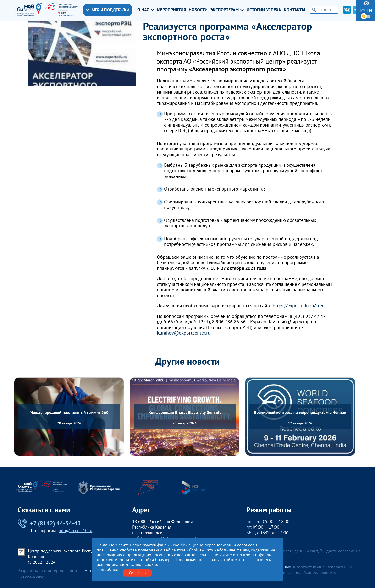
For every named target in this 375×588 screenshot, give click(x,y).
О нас (146, 10)
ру (363, 10)
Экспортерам (227, 10)
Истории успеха (264, 10)
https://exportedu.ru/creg (299, 306)
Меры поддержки (108, 10)
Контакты (295, 10)
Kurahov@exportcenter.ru (184, 333)
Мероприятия (171, 10)
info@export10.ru (75, 531)
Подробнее (107, 569)
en (369, 10)
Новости (198, 10)
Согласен (137, 573)
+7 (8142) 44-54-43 (49, 523)
